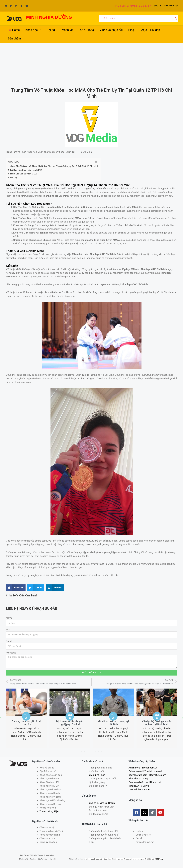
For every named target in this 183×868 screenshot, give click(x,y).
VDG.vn (145, 786)
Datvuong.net (136, 771)
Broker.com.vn (150, 768)
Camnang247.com (138, 782)
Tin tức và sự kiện (49, 811)
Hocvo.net (156, 782)
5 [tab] (93, 751)
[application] (39, 30)
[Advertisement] (92, 64)
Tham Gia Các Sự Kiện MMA (23, 174)
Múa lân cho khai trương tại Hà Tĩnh (157, 723)
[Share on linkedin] (55, 588)
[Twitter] (6, 6)
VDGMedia (159, 859)
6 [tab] (96, 751)
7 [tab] (99, 751)
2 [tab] (84, 751)
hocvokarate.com (138, 775)
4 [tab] (90, 751)
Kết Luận (14, 177)
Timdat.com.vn (153, 771)
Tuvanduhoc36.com (140, 789)
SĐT (8, 629)
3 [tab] (87, 751)
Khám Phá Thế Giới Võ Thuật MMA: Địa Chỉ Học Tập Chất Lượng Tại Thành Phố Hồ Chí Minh (54, 166)
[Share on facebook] (16, 588)
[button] (133, 6)
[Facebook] (22, 6)
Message (11, 653)
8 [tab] (102, 751)
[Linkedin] (11, 6)
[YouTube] (27, 6)
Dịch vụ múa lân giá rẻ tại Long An (70, 723)
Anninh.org (134, 768)
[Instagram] (16, 6)
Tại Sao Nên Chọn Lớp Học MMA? (26, 170)
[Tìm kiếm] (176, 19)
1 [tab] (82, 751)
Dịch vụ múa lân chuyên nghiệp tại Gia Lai (113, 723)
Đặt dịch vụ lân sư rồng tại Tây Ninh (26, 723)
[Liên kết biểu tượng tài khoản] (157, 6)
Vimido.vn (134, 786)
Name (9, 618)
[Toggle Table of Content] (95, 162)
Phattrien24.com (138, 778)
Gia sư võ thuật (171, 6)
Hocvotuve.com (158, 775)
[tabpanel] (26, 717)
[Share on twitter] (36, 588)
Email (9, 641)
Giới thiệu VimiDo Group (102, 803)
